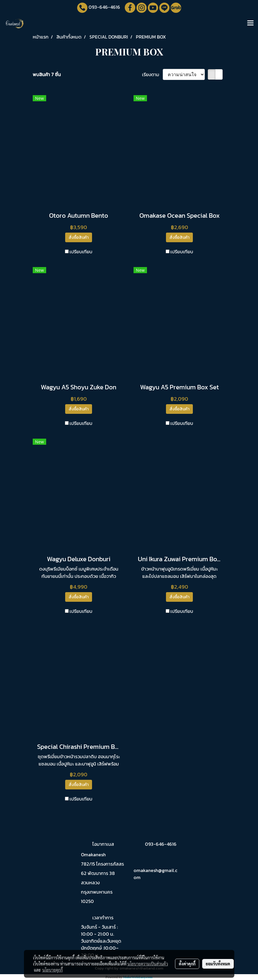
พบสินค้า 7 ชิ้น (47, 74)
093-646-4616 (104, 7)
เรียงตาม (152, 74)
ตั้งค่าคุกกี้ (187, 964)
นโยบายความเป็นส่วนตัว (148, 964)
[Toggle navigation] (250, 23)
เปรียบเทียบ (81, 252)
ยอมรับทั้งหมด (218, 964)
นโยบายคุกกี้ (53, 970)
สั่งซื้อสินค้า (79, 237)
